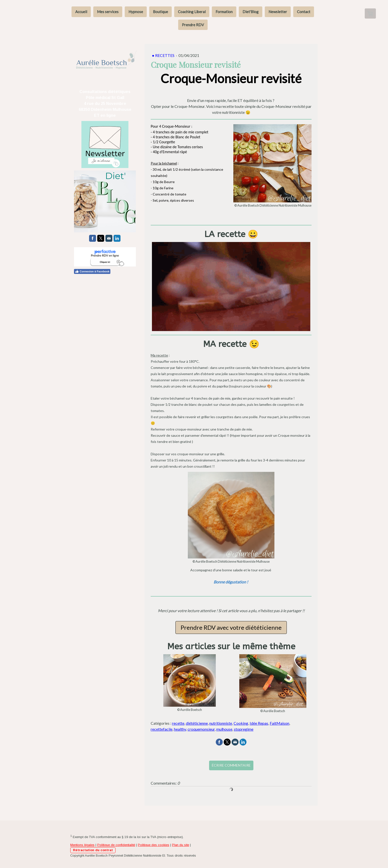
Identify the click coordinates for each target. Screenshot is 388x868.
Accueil (81, 12)
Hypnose (136, 12)
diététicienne (197, 723)
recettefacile (162, 729)
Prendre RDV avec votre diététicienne (231, 627)
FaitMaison (279, 723)
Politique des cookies (154, 845)
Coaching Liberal (192, 12)
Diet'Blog (251, 12)
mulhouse (224, 729)
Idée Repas (259, 723)
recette (178, 723)
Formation (224, 12)
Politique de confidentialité (116, 845)
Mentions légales (82, 845)
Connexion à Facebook (92, 271)
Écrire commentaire (231, 765)
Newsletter (278, 12)
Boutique (160, 12)
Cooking (241, 723)
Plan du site (181, 845)
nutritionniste (221, 723)
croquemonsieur (201, 729)
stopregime (244, 729)
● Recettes (164, 55)
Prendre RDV (193, 25)
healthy (180, 729)
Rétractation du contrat (93, 850)
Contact (304, 12)
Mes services (108, 12)
